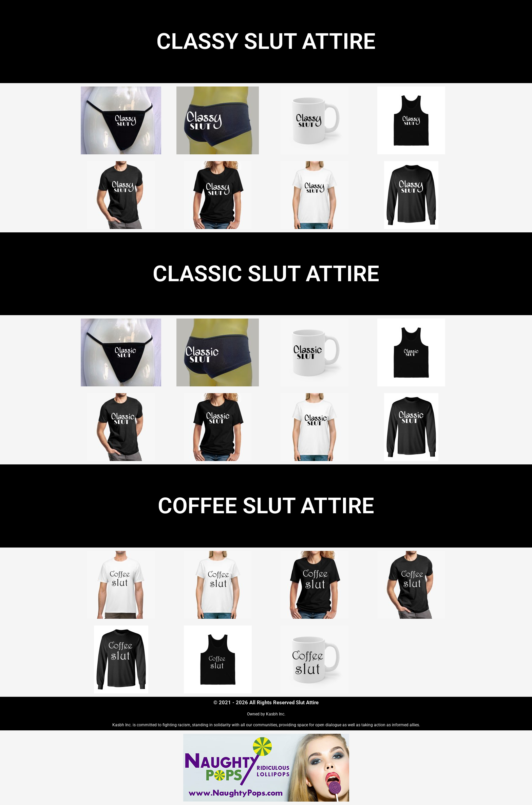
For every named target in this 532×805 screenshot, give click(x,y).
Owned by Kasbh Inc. (266, 714)
